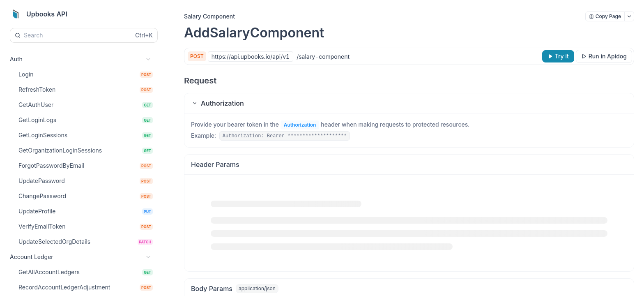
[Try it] (558, 56)
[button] (409, 103)
